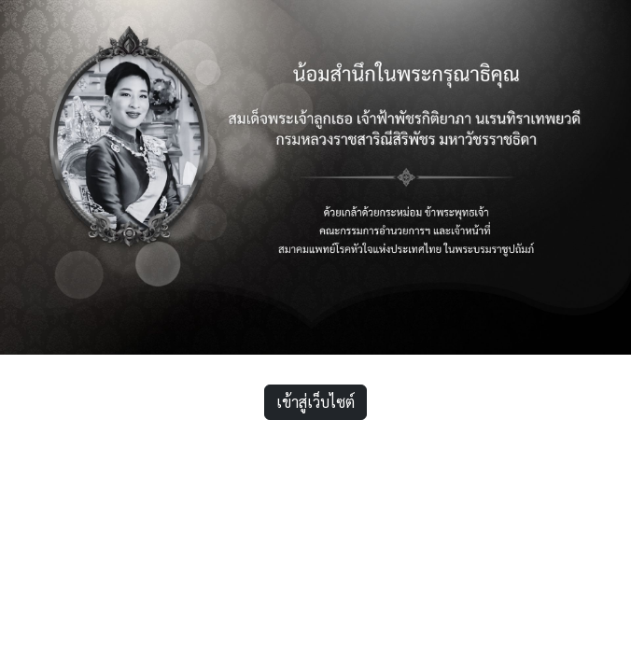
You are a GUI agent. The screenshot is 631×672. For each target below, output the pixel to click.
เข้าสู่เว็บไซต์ (315, 402)
